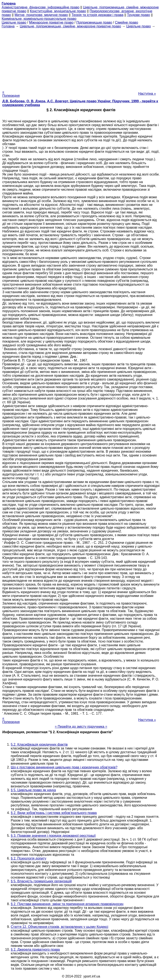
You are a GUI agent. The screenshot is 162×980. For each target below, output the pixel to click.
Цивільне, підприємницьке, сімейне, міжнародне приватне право (70, 26)
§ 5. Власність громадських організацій (41, 881)
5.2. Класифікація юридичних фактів (39, 744)
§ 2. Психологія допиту (28, 858)
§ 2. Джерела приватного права (35, 950)
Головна (8, 26)
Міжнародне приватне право (51, 22)
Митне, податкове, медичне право (41, 15)
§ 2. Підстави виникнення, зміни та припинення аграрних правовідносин (67, 904)
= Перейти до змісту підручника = (81, 727)
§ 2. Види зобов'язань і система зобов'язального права (54, 813)
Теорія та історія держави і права (97, 15)
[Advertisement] (81, 58)
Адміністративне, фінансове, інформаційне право (40, 7)
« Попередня (11, 94)
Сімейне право (127, 22)
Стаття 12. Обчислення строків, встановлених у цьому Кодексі (59, 927)
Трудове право (138, 15)
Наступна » (147, 94)
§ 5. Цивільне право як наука (33, 790)
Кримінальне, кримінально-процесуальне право (39, 19)
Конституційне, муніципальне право (58, 11)
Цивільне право (14, 22)
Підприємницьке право (94, 22)
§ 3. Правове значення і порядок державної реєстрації (53, 836)
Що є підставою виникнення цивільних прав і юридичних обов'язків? (64, 767)
